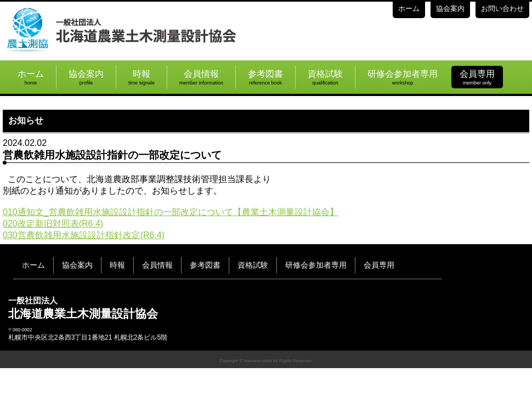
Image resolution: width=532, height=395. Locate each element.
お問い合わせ (502, 9)
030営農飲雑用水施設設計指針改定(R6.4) (84, 235)
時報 (142, 77)
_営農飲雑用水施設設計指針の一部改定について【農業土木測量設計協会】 (191, 212)
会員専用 (477, 77)
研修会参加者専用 (403, 77)
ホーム (409, 9)
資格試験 (325, 77)
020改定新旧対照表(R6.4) (53, 224)
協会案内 (450, 9)
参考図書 (265, 77)
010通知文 (23, 212)
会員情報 (201, 77)
